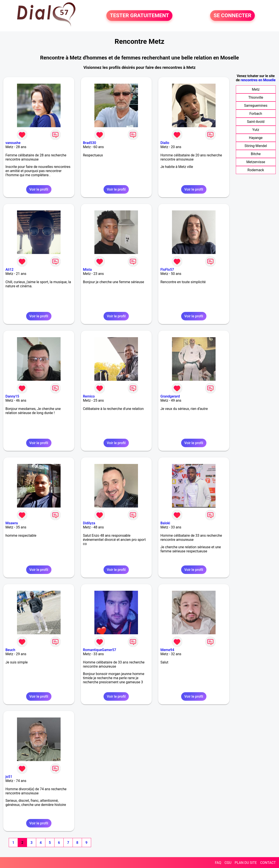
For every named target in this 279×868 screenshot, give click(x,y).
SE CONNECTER (232, 16)
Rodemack (256, 170)
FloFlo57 (167, 270)
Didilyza (89, 523)
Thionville (256, 97)
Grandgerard (170, 396)
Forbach (256, 114)
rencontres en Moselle (258, 80)
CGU (228, 863)
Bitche (256, 154)
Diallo (165, 143)
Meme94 (167, 650)
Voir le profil (39, 189)
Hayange (256, 138)
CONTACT (268, 863)
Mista (87, 270)
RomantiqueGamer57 (100, 650)
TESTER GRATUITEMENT (139, 16)
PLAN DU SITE (246, 863)
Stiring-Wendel (256, 146)
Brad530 (90, 143)
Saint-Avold (256, 122)
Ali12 (9, 270)
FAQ (218, 863)
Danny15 (12, 396)
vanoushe (13, 143)
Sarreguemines (256, 106)
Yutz (256, 130)
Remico (89, 396)
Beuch (10, 650)
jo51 (9, 777)
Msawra (12, 523)
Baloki (165, 523)
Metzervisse (256, 162)
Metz (256, 89)
